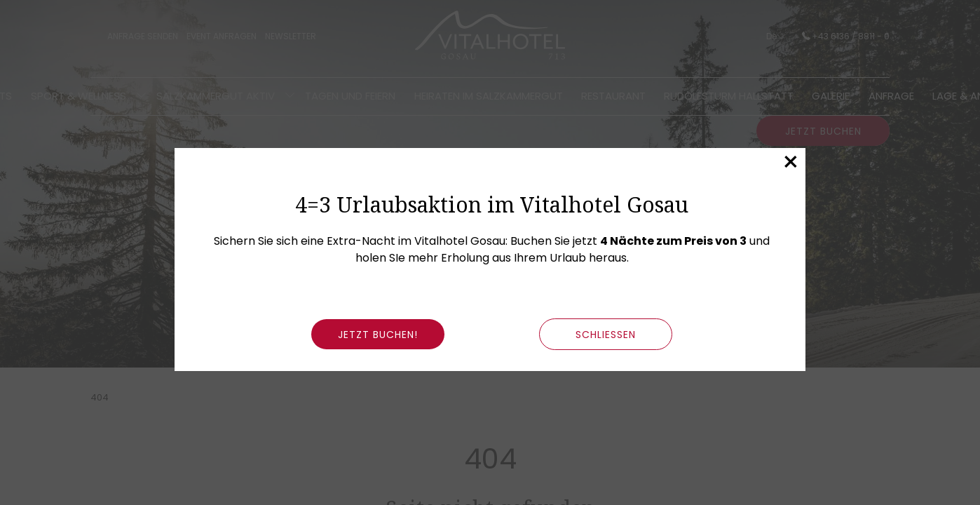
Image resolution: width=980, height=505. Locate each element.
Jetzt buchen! (378, 335)
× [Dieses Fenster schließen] (791, 162)
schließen (606, 335)
